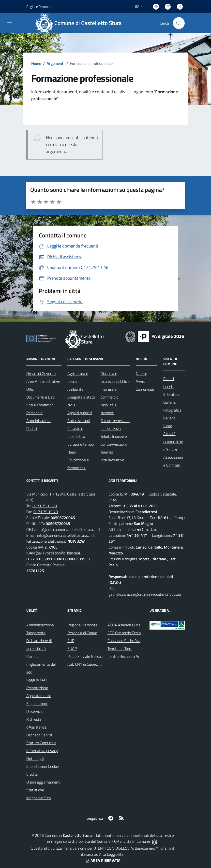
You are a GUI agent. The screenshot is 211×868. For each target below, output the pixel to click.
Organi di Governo (41, 373)
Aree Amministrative (43, 381)
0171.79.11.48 (45, 506)
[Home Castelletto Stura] (81, 23)
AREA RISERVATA (103, 860)
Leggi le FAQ (37, 680)
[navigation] (10, 23)
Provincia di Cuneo (82, 633)
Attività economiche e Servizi (173, 441)
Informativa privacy (42, 751)
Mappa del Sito (38, 798)
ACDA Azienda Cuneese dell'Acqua (136, 625)
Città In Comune (137, 841)
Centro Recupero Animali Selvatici (135, 656)
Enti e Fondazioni (40, 405)
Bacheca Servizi (39, 735)
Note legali (35, 758)
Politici (32, 428)
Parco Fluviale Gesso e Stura (90, 656)
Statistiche (35, 790)
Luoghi (169, 386)
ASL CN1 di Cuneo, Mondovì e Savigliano (100, 664)
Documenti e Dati (40, 397)
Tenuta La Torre (120, 648)
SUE (71, 641)
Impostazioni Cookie (43, 766)
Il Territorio (172, 394)
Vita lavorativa (112, 460)
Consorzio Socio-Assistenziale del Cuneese (142, 641)
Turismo (107, 452)
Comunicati (145, 389)
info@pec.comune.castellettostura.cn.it (69, 529)
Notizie (141, 373)
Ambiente (75, 389)
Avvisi (141, 381)
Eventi (169, 379)
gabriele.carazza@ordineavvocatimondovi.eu (145, 594)
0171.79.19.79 (46, 512)
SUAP (72, 648)
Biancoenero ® (147, 848)
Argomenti (56, 63)
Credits (32, 774)
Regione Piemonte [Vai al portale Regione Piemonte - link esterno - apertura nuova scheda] (39, 7)
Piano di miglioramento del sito (41, 664)
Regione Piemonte (82, 625)
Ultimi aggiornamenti (43, 782)
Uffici (30, 389)
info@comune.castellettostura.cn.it (66, 535)
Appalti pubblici (80, 413)
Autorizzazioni (79, 421)
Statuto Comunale (41, 743)
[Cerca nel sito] (179, 23)
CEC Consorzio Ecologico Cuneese (135, 633)
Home (36, 63)
